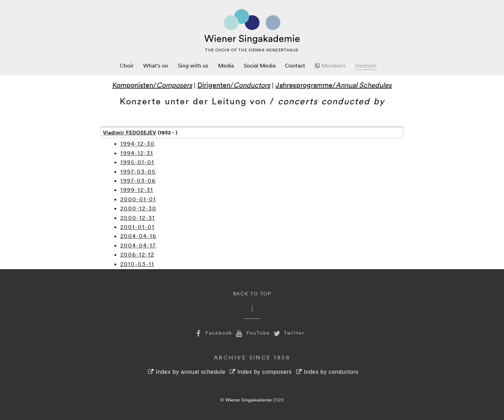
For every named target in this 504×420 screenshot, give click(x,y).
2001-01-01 (138, 227)
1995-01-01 (137, 162)
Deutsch (366, 65)
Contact (295, 65)
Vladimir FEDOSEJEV (129, 132)
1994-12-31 (137, 153)
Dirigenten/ (234, 85)
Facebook (213, 333)
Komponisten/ (152, 85)
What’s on (156, 65)
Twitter (288, 333)
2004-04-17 (138, 245)
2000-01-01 (138, 199)
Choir (127, 65)
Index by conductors (327, 372)
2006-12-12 (137, 254)
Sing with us (193, 65)
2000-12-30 (138, 208)
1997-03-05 (138, 171)
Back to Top (252, 293)
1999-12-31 (137, 190)
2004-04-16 (138, 236)
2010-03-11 (137, 264)
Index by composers (261, 372)
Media (226, 65)
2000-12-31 (138, 218)
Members (330, 65)
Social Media (260, 65)
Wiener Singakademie (249, 400)
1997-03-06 (138, 181)
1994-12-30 (138, 143)
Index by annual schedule (187, 372)
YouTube (252, 333)
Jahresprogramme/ (334, 85)
